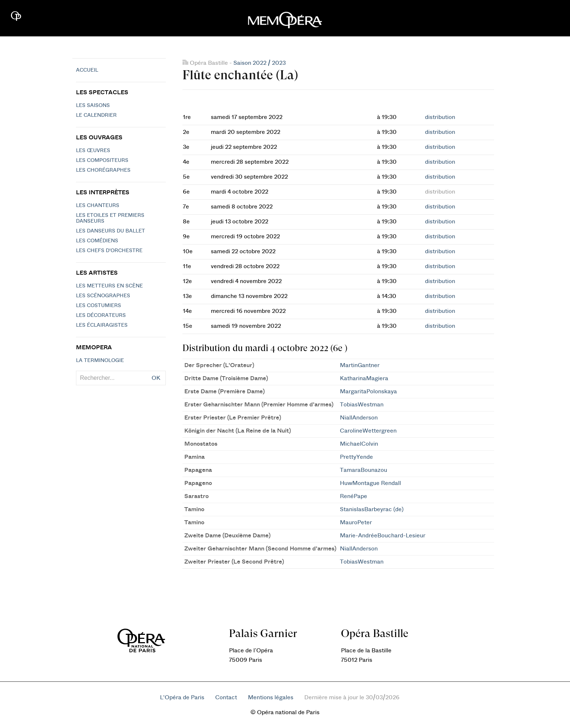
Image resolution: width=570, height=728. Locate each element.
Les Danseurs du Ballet (111, 231)
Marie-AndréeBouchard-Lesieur (383, 536)
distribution (440, 117)
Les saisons (93, 106)
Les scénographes (103, 296)
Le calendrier (96, 115)
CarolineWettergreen (368, 431)
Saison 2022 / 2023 (260, 63)
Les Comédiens (97, 241)
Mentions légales (271, 697)
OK (156, 378)
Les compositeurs (102, 160)
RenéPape (354, 496)
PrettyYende (356, 457)
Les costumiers (99, 306)
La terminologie (100, 361)
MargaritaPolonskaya (368, 391)
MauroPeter (356, 522)
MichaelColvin (359, 444)
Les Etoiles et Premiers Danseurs (110, 218)
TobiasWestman (362, 405)
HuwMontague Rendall (370, 483)
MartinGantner (360, 365)
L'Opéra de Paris (182, 697)
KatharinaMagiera (364, 378)
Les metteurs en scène (109, 286)
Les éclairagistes (102, 325)
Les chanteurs (98, 206)
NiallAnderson (359, 418)
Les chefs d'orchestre (109, 251)
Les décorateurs (101, 315)
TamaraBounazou (364, 470)
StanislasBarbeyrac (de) (372, 509)
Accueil (87, 70)
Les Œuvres (93, 151)
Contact (226, 697)
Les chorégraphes (103, 170)
